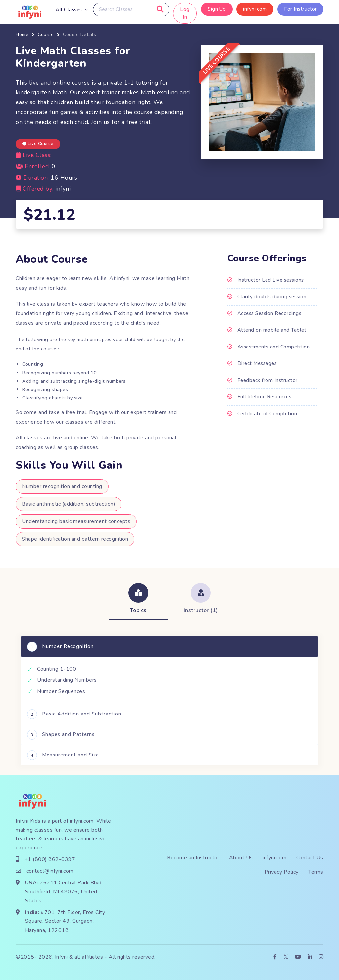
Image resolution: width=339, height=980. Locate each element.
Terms (316, 872)
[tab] (138, 599)
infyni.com (255, 9)
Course (46, 35)
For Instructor (300, 9)
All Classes (69, 10)
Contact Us (310, 858)
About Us (241, 858)
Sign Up (217, 9)
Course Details (79, 35)
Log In (185, 13)
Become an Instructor (193, 858)
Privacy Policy (282, 872)
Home (22, 35)
